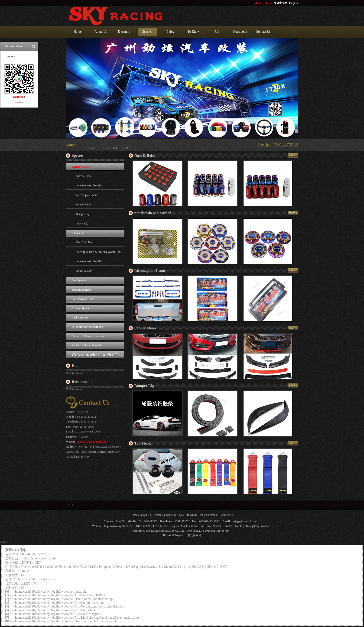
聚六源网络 (194, 535)
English (294, 3)
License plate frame (87, 195)
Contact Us (263, 32)
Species (147, 32)
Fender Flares (84, 205)
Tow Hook (82, 224)
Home (78, 32)
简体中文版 (281, 3)
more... (293, 155)
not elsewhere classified (89, 185)
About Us (101, 32)
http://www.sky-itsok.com (93, 442)
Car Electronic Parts (83, 299)
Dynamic (124, 32)
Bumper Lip (83, 214)
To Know (194, 32)
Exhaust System (81, 308)
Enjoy (170, 32)
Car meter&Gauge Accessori (88, 336)
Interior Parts (79, 233)
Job (217, 32)
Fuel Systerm (79, 280)
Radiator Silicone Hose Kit (87, 345)
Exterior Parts (80, 167)
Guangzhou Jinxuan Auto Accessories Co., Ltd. (159, 531)
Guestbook (240, 32)
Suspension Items (81, 290)
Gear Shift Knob (85, 242)
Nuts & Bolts (83, 176)
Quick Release (84, 271)
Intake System (80, 318)
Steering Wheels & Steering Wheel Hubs (99, 252)
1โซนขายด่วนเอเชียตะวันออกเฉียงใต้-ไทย (97, 355)
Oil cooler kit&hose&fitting (87, 327)
